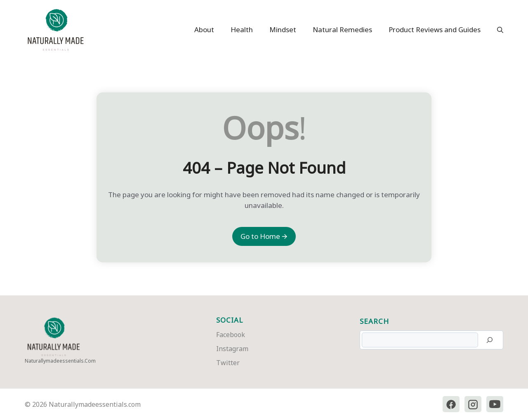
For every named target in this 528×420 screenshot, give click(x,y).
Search (374, 321)
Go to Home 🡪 (264, 236)
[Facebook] (450, 405)
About (204, 29)
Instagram (232, 349)
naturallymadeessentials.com (60, 361)
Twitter (228, 363)
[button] (496, 30)
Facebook (231, 335)
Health (242, 29)
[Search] (490, 340)
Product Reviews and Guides (435, 29)
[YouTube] (495, 405)
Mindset (283, 29)
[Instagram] (472, 405)
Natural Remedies (342, 29)
